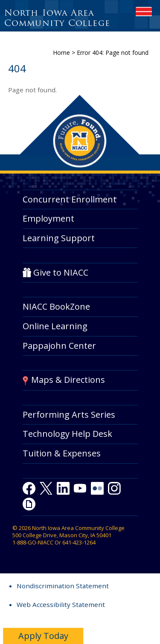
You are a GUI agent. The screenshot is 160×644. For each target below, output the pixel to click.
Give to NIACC (61, 272)
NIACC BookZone (56, 306)
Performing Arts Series (69, 415)
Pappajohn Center (59, 346)
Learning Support (59, 238)
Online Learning (55, 326)
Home (61, 53)
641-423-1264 (79, 542)
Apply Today (43, 636)
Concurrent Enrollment (70, 199)
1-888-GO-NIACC (33, 542)
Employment (48, 218)
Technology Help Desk (67, 434)
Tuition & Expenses (62, 453)
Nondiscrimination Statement (63, 586)
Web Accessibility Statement (61, 604)
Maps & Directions (68, 380)
